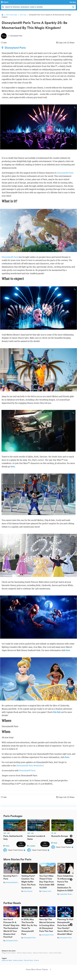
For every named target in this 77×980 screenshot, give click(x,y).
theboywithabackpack (13, 882)
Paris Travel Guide (11, 15)
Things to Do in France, (9, 953)
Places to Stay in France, (24, 953)
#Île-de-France (28, 960)
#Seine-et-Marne (18, 960)
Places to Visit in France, (40, 953)
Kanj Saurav (28, 891)
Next (71, 836)
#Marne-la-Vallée (7, 960)
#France (36, 960)
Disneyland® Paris (65, 173)
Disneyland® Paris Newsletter (30, 766)
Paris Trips (23, 15)
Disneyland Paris (14, 48)
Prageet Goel (46, 891)
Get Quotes (21, 844)
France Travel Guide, (55, 953)
